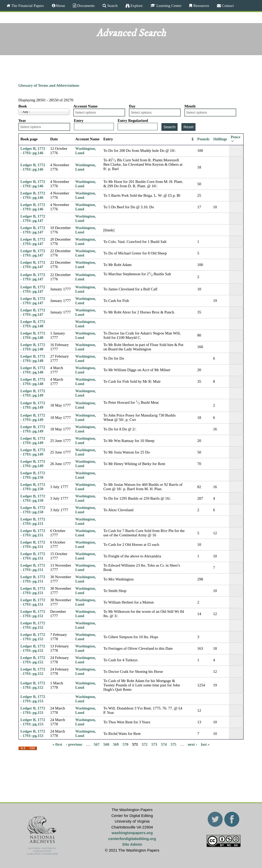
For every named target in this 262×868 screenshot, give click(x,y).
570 (125, 744)
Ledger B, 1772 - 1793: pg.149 (33, 393)
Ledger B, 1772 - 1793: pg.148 (33, 324)
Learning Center (168, 6)
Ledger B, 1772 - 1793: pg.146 (33, 151)
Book (23, 106)
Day (132, 106)
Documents (85, 6)
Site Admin (132, 844)
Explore (136, 6)
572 (145, 744)
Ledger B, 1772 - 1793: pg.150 (33, 475)
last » (205, 744)
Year (22, 121)
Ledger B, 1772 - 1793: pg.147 (33, 218)
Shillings (220, 139)
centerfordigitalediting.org (132, 839)
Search (112, 6)
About (60, 6)
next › (192, 744)
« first (57, 744)
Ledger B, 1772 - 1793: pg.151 (33, 521)
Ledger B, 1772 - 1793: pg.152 (33, 625)
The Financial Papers (27, 6)
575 (173, 744)
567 (97, 744)
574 (164, 744)
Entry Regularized (133, 121)
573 (154, 744)
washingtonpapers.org (132, 833)
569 (116, 744)
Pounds (203, 139)
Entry (79, 121)
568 (106, 744)
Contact (227, 6)
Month (190, 106)
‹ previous (74, 744)
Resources (201, 6)
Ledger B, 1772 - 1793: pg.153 (33, 699)
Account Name (86, 106)
